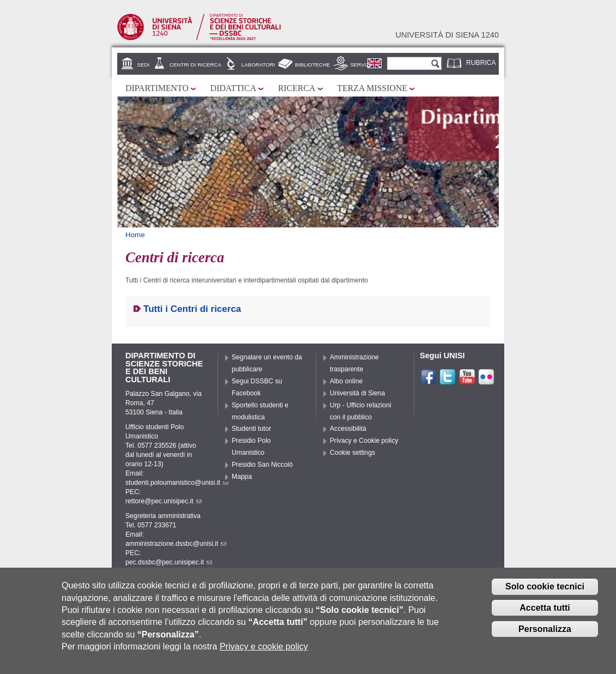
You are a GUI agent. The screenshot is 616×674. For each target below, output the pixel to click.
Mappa (242, 477)
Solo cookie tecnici (545, 593)
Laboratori (258, 65)
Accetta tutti (545, 614)
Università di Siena (357, 393)
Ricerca (297, 88)
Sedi (144, 65)
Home (135, 235)
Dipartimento (157, 88)
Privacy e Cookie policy (364, 441)
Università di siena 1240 (447, 35)
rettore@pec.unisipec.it (164, 501)
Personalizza (545, 635)
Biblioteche (312, 65)
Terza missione (373, 88)
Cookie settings (352, 453)
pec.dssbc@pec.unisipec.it (169, 562)
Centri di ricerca (195, 65)
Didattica (233, 88)
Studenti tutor (251, 429)
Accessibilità (348, 429)
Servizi (360, 65)
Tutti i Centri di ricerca (192, 309)
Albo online (346, 381)
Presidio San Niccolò (262, 465)
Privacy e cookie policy (264, 652)
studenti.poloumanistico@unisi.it (177, 483)
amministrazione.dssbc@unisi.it (176, 544)
